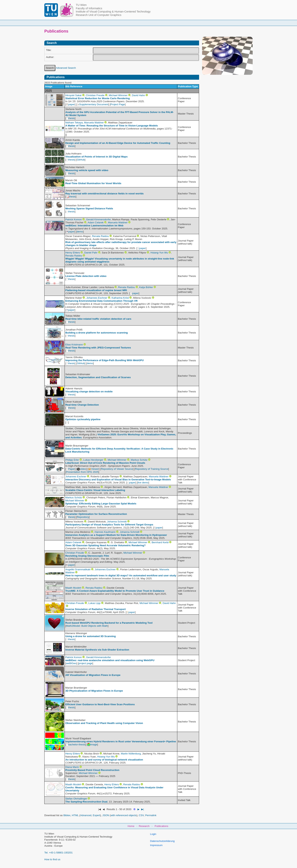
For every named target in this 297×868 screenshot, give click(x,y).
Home (81, 23)
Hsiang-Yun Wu (159, 253)
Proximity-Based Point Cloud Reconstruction (92, 770)
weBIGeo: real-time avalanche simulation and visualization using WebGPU (110, 660)
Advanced (86, 815)
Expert (97, 815)
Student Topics (146, 23)
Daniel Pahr (91, 253)
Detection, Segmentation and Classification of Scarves (98, 377)
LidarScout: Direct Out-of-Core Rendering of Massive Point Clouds (105, 463)
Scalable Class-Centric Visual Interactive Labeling (95, 490)
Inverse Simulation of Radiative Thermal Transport (95, 609)
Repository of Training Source (152, 469)
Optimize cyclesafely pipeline (83, 419)
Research (171, 23)
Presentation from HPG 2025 (82, 472)
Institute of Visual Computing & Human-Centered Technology (113, 12)
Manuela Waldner (94, 123)
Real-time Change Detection (82, 405)
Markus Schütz (139, 460)
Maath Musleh (73, 588)
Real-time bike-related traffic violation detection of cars (98, 319)
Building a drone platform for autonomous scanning (97, 333)
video (81, 469)
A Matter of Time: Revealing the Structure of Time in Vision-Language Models (112, 126)
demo (80, 232)
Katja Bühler (146, 287)
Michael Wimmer (118, 95)
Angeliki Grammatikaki (78, 569)
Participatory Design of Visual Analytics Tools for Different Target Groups (109, 525)
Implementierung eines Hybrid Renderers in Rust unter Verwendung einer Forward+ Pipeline (121, 741)
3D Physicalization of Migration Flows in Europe (94, 691)
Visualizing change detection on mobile (89, 392)
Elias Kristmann (74, 345)
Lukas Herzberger (93, 460)
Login (153, 834)
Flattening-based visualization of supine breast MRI (96, 290)
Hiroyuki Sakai (73, 95)
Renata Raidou (100, 236)
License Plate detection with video (86, 276)
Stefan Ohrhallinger (76, 799)
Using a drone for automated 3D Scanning (91, 636)
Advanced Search (66, 68)
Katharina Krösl (120, 298)
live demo (143, 483)
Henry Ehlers (73, 253)
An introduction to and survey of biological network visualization (104, 760)
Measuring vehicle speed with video (87, 170)
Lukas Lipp (94, 603)
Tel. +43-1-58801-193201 (58, 853)
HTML (75, 815)
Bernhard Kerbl (160, 542)
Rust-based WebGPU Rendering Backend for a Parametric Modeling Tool (109, 623)
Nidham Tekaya (74, 123)
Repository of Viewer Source (117, 469)
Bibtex (67, 815)
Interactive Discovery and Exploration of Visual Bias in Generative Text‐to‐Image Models (118, 480)
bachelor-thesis (76, 745)
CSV (141, 815)
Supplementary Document (93, 104)
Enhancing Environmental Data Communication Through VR (101, 301)
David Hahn (138, 95)
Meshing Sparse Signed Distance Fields (89, 208)
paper (70, 104)
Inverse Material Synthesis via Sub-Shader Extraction (97, 650)
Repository (83, 517)
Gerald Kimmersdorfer (98, 219)
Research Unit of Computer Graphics (98, 15)
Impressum (156, 845)
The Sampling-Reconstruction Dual (86, 802)
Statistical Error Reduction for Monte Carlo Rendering (98, 98)
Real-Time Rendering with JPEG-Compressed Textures (98, 348)
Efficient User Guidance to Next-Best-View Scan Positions (100, 704)
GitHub (81, 160)
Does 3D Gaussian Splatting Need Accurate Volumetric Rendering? (106, 545)
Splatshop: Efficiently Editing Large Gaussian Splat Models (101, 504)
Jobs (217, 23)
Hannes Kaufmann (105, 532)
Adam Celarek (96, 222)
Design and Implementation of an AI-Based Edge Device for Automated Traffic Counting (118, 143)
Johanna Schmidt (117, 522)
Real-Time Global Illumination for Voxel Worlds (93, 183)
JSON (106, 815)
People (100, 23)
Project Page (118, 104)
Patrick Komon (74, 219)
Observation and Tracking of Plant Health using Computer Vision (104, 723)
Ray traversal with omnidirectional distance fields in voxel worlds (104, 194)
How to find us (52, 859)
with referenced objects (124, 815)
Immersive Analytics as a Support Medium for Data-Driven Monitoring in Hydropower (116, 535)
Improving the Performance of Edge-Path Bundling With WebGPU (105, 360)
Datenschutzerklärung (162, 841)
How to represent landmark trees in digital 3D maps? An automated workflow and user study (121, 575)
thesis (70, 118)
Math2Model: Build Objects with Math (87, 626)
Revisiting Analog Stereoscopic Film (87, 556)
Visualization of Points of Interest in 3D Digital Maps (97, 157)
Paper (71, 469)
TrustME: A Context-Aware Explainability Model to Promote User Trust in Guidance (115, 591)
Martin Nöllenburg (131, 754)
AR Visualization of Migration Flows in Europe (93, 675)
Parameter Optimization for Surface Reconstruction (96, 514)
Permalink (151, 815)
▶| (143, 809)
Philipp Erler (72, 460)
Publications (196, 23)
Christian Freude (95, 95)
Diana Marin (72, 767)
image (92, 745)
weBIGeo (71, 663)
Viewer (93, 469)
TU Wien (81, 5)
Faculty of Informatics (89, 8)
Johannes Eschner (97, 298)
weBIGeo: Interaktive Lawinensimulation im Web (94, 226)
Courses (121, 23)
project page (86, 663)
